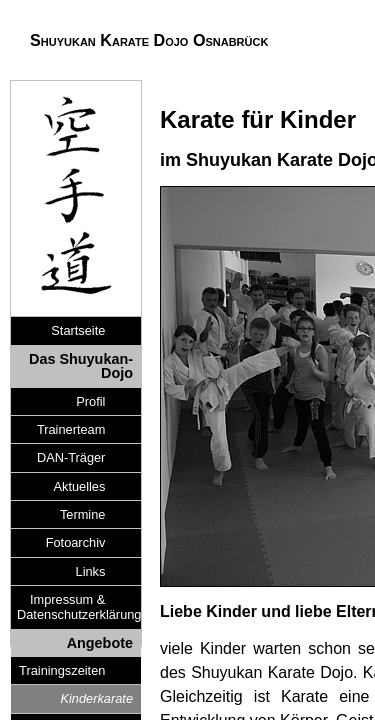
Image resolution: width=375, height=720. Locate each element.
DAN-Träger (71, 457)
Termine (83, 514)
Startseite (78, 330)
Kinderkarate (96, 698)
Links (91, 571)
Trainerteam (71, 429)
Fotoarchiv (76, 542)
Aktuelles (79, 486)
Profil (90, 401)
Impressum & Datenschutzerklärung (65, 607)
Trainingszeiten (62, 670)
